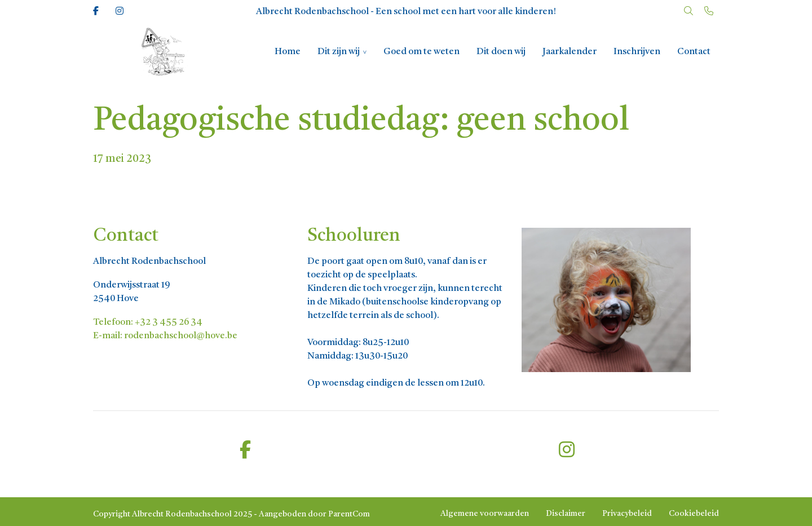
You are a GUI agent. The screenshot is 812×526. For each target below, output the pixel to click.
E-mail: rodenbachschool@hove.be (165, 336)
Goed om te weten (422, 52)
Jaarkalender (570, 52)
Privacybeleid (627, 514)
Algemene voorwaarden (485, 514)
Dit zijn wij (339, 52)
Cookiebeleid (694, 514)
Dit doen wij (501, 52)
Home (288, 52)
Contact (694, 52)
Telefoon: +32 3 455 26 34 (148, 322)
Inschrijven (637, 52)
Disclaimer (566, 514)
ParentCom (349, 514)
